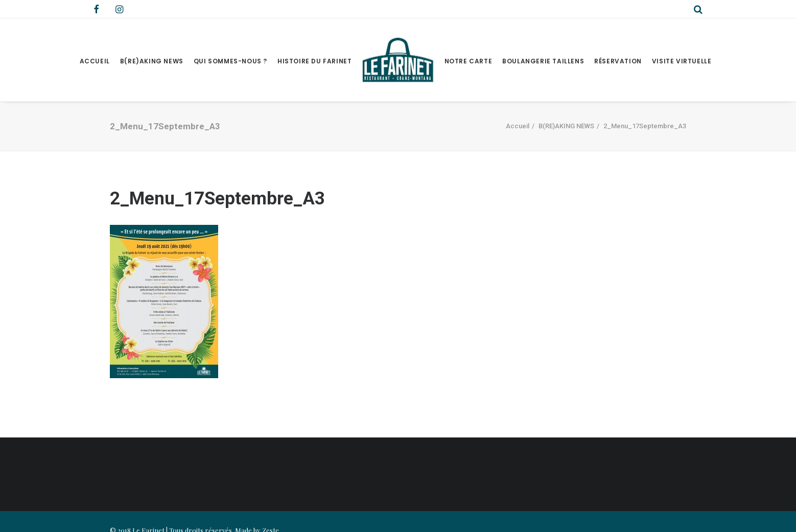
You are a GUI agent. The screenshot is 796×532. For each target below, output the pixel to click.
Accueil (95, 61)
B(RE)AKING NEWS (152, 61)
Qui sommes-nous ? (230, 61)
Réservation (618, 61)
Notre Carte (469, 61)
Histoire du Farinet (314, 61)
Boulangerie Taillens (543, 61)
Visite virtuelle (682, 61)
